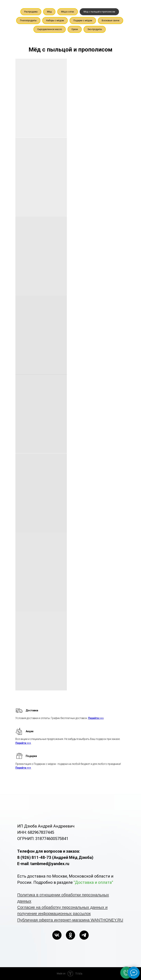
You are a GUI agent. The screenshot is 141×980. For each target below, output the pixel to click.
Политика (27, 895)
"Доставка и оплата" (93, 882)
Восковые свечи (111, 21)
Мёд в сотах (68, 12)
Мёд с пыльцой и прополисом (99, 12)
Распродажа (31, 12)
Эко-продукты (95, 29)
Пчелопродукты (28, 21)
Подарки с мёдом (83, 21)
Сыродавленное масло (50, 29)
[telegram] (84, 935)
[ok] (70, 935)
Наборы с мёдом (55, 21)
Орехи (75, 29)
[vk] (57, 935)
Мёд (49, 12)
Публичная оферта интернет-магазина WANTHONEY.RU (70, 920)
